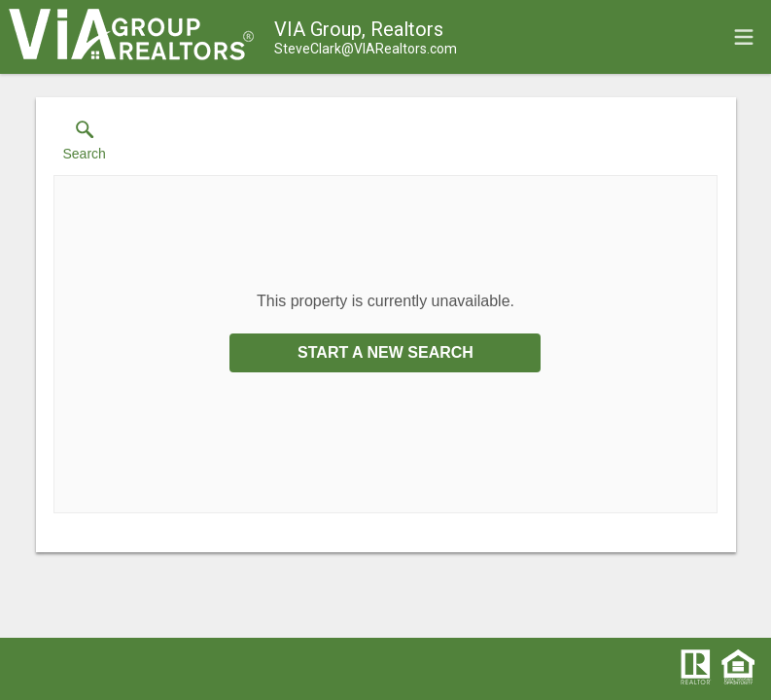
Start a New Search (385, 352)
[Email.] (366, 49)
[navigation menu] (744, 37)
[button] (85, 145)
